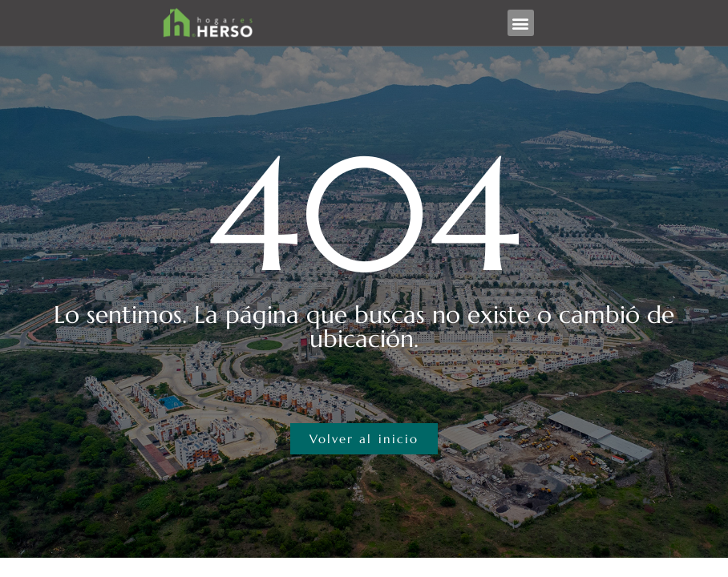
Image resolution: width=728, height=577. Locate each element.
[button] (521, 23)
